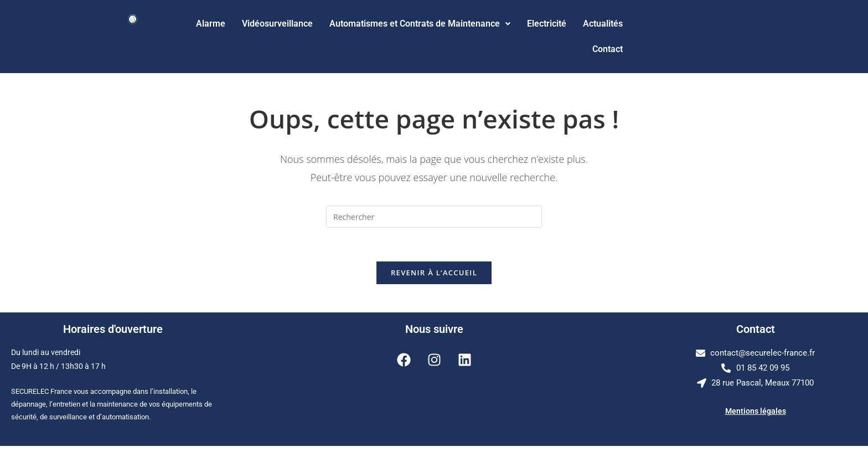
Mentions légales (756, 411)
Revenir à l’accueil (434, 273)
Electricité (547, 24)
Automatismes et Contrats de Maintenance (420, 24)
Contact (608, 49)
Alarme (211, 24)
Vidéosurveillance (277, 24)
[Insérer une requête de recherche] (434, 217)
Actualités (603, 24)
